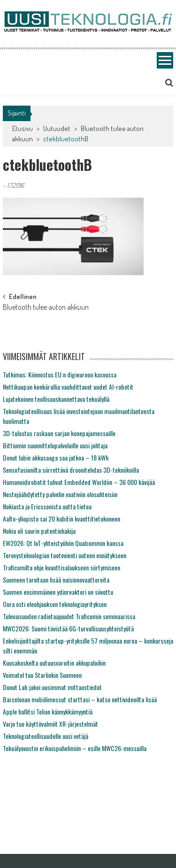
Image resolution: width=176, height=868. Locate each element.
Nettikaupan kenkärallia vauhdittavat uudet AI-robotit (68, 387)
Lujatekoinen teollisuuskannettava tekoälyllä (56, 399)
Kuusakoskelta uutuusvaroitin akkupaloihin (54, 663)
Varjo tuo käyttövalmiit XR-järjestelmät (50, 724)
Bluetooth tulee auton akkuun (46, 308)
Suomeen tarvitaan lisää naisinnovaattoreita (56, 580)
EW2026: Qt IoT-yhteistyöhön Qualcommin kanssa (63, 543)
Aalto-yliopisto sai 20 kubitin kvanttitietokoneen (61, 518)
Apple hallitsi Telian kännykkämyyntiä (48, 711)
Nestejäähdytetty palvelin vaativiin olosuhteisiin (60, 494)
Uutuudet (57, 128)
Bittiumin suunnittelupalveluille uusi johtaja (55, 445)
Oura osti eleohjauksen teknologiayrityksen (55, 604)
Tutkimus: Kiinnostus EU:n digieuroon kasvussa (60, 374)
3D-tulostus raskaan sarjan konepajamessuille (59, 433)
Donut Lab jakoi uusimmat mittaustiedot (52, 687)
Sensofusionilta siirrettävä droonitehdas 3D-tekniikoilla (71, 470)
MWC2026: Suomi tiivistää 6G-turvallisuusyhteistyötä (68, 628)
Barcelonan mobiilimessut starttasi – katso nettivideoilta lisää (80, 699)
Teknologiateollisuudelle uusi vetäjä (46, 736)
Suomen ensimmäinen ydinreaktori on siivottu (58, 592)
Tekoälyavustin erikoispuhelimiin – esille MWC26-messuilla (75, 748)
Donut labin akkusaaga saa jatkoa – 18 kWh (56, 457)
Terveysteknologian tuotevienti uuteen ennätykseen (65, 555)
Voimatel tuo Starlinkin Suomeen (42, 675)
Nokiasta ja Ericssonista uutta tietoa (47, 506)
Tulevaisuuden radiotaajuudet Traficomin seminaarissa (69, 616)
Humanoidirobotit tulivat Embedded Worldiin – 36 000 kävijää (79, 482)
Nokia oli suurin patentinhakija (39, 531)
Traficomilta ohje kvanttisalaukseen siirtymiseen (61, 567)
